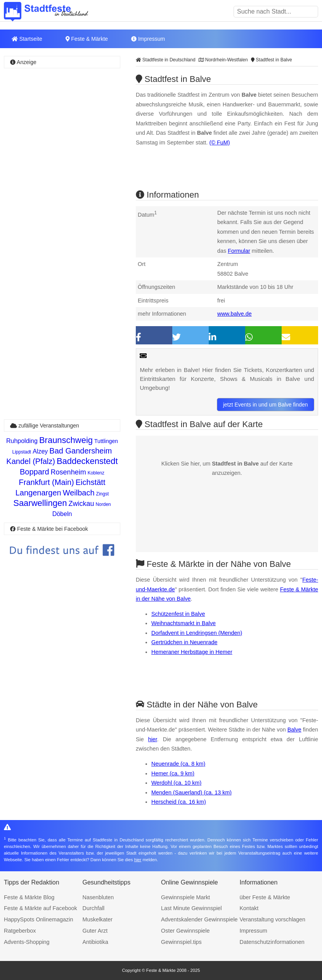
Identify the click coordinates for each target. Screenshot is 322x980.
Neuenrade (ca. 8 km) (178, 764)
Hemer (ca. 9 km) (173, 773)
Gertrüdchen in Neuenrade (184, 642)
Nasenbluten (98, 897)
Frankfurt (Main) (47, 482)
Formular (239, 251)
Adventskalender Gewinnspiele (199, 919)
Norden (103, 504)
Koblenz (96, 473)
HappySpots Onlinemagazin (38, 919)
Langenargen (38, 493)
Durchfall (94, 908)
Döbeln (62, 514)
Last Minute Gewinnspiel (191, 908)
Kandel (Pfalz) (31, 461)
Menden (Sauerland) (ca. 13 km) (191, 792)
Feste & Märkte (87, 39)
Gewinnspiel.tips (181, 942)
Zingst (103, 494)
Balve (294, 730)
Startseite (27, 39)
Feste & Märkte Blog (29, 897)
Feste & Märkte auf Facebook (41, 908)
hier (153, 739)
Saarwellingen (40, 503)
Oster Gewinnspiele (185, 931)
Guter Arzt (95, 931)
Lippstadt (22, 452)
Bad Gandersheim (80, 451)
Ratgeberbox (20, 931)
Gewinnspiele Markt (185, 897)
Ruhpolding (22, 441)
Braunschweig (66, 440)
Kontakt (249, 908)
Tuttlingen (106, 441)
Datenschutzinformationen (272, 942)
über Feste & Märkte (265, 897)
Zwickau (81, 504)
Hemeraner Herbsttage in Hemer (192, 652)
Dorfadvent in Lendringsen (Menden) (197, 633)
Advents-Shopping (27, 942)
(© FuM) (220, 142)
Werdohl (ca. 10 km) (176, 783)
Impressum (148, 39)
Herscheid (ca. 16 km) (179, 802)
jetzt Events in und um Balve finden (266, 405)
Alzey (40, 451)
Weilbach (79, 493)
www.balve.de (235, 314)
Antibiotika (95, 942)
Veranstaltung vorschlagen (273, 919)
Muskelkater (98, 919)
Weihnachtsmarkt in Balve (184, 623)
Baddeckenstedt (87, 461)
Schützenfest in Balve (178, 614)
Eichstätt (91, 482)
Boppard (35, 472)
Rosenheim (68, 472)
